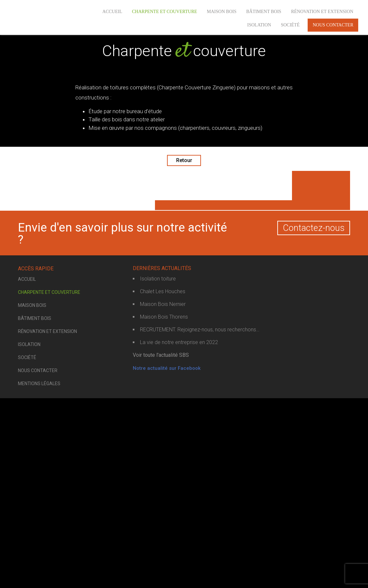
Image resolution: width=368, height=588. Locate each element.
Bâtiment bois (264, 12)
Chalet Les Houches (163, 482)
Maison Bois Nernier (163, 495)
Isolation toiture (158, 469)
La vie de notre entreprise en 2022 (179, 533)
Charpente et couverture (164, 12)
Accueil (112, 12)
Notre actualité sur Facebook (167, 559)
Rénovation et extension (322, 12)
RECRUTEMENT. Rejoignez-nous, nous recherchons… (200, 520)
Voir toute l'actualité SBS (161, 545)
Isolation (259, 25)
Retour (184, 160)
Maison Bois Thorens (164, 507)
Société (290, 25)
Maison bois (222, 12)
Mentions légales (39, 574)
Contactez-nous (314, 418)
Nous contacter (333, 25)
